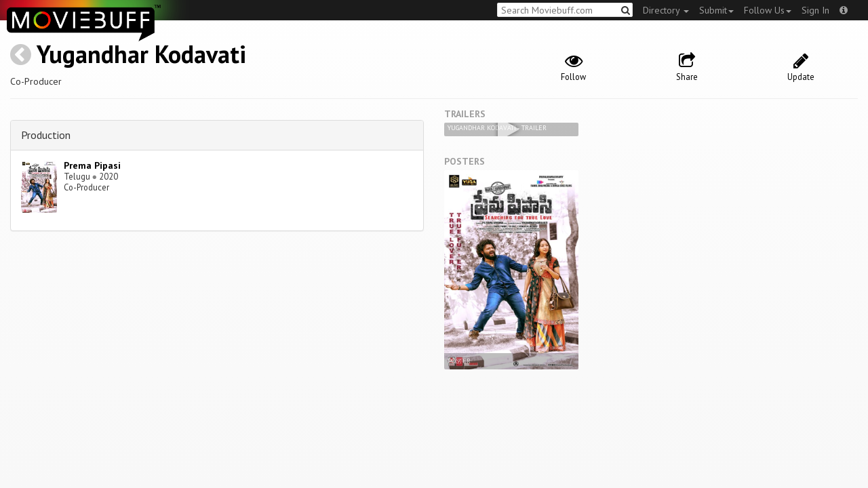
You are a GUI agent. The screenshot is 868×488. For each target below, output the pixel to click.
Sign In (815, 10)
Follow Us (768, 10)
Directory (666, 10)
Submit (716, 10)
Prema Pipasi (92, 165)
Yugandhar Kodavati (141, 54)
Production (46, 135)
